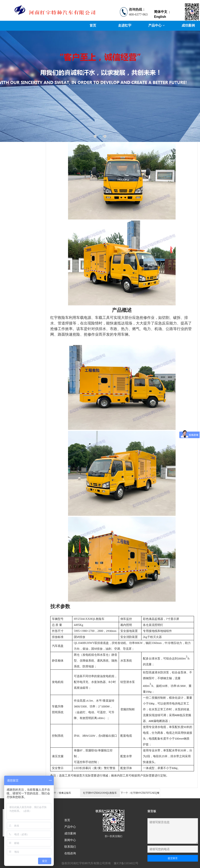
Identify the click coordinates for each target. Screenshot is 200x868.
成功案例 (70, 833)
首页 (93, 25)
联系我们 (70, 847)
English (160, 17)
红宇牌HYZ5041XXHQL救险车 (100, 793)
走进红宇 (125, 25)
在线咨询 (70, 853)
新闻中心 (70, 840)
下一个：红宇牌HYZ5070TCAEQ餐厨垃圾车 (140, 794)
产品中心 (156, 25)
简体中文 (161, 12)
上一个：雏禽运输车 (60, 793)
